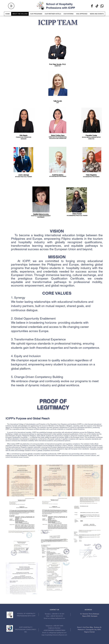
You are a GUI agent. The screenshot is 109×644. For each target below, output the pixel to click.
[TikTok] (97, 6)
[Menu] (11, 6)
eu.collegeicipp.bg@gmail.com (57, 633)
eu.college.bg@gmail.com (57, 618)
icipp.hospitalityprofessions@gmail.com (54, 635)
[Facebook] (92, 6)
